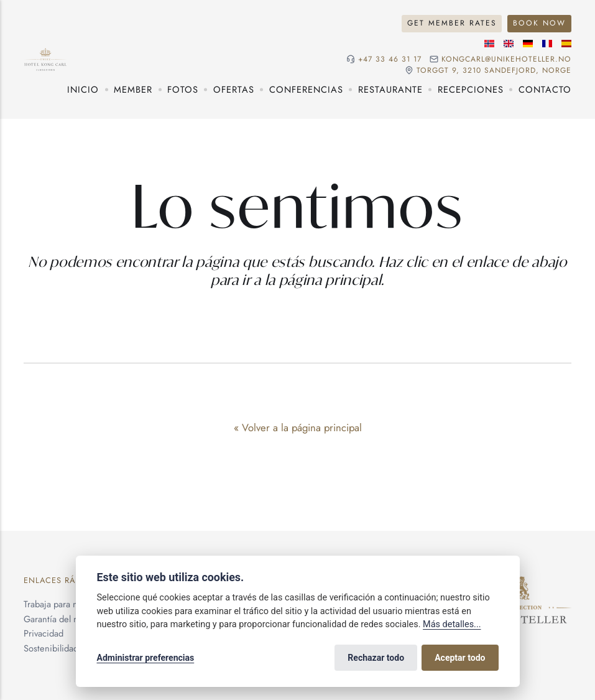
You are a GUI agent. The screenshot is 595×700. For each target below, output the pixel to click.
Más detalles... (452, 624)
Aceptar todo (460, 658)
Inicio (83, 89)
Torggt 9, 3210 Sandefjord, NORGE (494, 70)
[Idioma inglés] (509, 44)
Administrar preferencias (146, 658)
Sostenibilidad (51, 648)
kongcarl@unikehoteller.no (506, 59)
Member (133, 89)
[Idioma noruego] (489, 44)
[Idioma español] (566, 44)
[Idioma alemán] (528, 44)
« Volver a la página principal (298, 427)
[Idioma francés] (547, 44)
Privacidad (44, 633)
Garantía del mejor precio (73, 619)
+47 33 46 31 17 (390, 59)
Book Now (539, 23)
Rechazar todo (376, 658)
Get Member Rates (452, 23)
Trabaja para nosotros (65, 604)
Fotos (183, 89)
